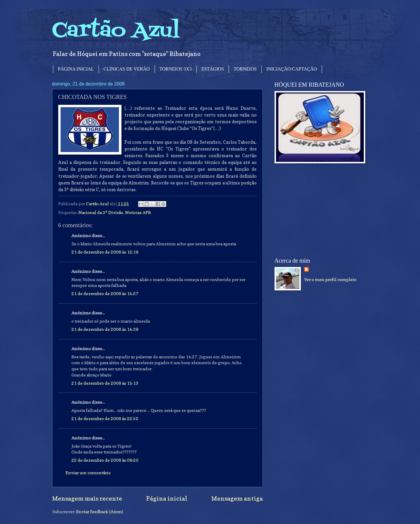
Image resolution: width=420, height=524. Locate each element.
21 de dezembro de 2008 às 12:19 (105, 252)
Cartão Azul (116, 31)
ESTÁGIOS (213, 69)
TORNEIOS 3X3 (176, 69)
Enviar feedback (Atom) (100, 512)
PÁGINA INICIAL (76, 69)
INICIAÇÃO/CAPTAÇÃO (292, 69)
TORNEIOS (245, 69)
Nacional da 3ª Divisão (101, 212)
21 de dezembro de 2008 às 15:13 (105, 383)
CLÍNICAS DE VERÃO (127, 69)
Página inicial (167, 498)
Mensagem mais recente (87, 498)
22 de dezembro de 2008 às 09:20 (105, 460)
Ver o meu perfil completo (330, 279)
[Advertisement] (318, 210)
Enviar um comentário (88, 473)
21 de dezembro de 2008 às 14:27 (105, 293)
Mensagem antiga (237, 498)
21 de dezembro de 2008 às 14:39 (105, 329)
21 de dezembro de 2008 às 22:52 (105, 418)
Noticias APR (138, 212)
